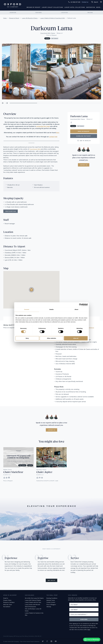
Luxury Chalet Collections (52, 7)
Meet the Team (8, 605)
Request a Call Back (9, 602)
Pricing (90, 13)
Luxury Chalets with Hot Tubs (33, 602)
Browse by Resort (34, 7)
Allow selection (51, 338)
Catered (47, 38)
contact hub (53, 137)
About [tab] (76, 309)
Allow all (76, 338)
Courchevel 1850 (45, 33)
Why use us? (51, 580)
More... (99, 7)
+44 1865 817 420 (74, 2)
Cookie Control (51, 602)
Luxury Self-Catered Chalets (33, 600)
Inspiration (91, 7)
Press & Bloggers (51, 605)
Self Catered (55, 38)
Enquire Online (7, 600)
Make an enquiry (84, 131)
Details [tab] (52, 309)
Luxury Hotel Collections (75, 7)
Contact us (85, 2)
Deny (27, 338)
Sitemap (49, 607)
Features (39, 13)
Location (64, 13)
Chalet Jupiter (44, 472)
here (58, 133)
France (53, 33)
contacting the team (43, 126)
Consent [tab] (27, 309)
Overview (13, 13)
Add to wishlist (84, 141)
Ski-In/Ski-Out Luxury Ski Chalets (34, 598)
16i (94, 641)
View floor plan (11, 211)
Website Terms (51, 600)
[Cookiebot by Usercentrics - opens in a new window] (80, 305)
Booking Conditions (52, 598)
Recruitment (7, 607)
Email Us (6, 598)
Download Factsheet (84, 136)
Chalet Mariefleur (13, 472)
